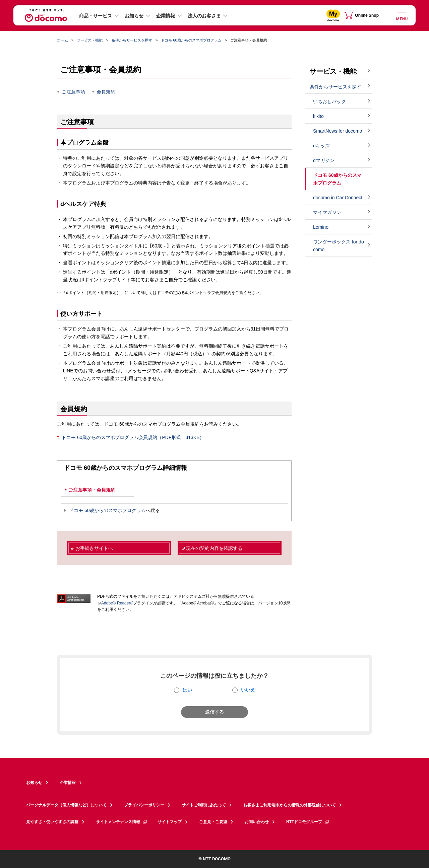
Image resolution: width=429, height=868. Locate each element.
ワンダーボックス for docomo (339, 246)
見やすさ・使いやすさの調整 (52, 822)
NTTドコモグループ (308, 822)
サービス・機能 (90, 40)
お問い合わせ (257, 822)
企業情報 (166, 16)
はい (187, 690)
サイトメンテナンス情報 (122, 822)
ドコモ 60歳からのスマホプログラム (191, 40)
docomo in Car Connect (338, 198)
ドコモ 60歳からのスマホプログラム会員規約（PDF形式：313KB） (131, 437)
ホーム (63, 40)
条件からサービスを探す (132, 40)
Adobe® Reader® (115, 603)
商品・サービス (96, 16)
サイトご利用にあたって (204, 805)
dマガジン (324, 160)
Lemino (321, 227)
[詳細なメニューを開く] (402, 15)
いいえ (248, 690)
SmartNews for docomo (338, 131)
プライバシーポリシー (144, 805)
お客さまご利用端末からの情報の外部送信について (290, 805)
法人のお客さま (204, 16)
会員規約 (106, 92)
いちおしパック (329, 101)
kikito (318, 116)
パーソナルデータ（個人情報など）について (66, 805)
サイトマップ (170, 822)
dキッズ (321, 146)
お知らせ (134, 16)
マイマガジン (327, 212)
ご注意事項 (73, 92)
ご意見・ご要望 (213, 822)
